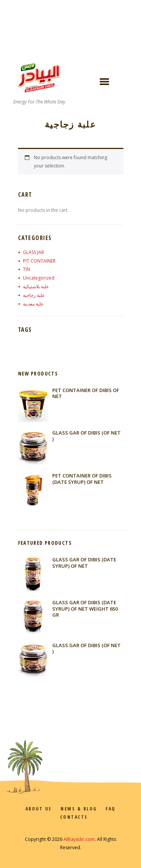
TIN (27, 269)
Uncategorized (39, 278)
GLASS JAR (33, 252)
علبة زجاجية (34, 295)
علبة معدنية (33, 304)
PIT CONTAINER (39, 261)
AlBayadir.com (79, 839)
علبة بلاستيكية (36, 287)
